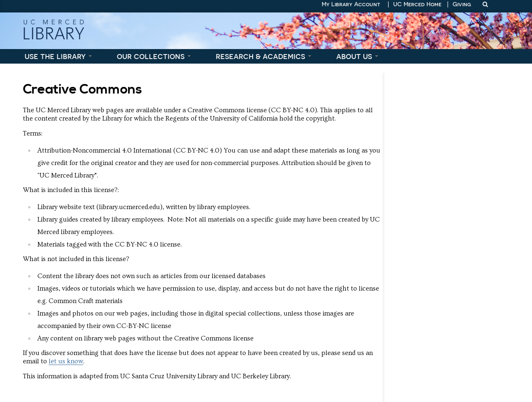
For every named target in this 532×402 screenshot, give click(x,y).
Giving (462, 4)
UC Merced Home (417, 4)
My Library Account (351, 4)
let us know (66, 361)
